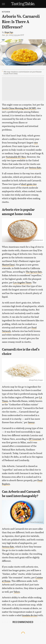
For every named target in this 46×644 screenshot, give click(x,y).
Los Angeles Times (22, 282)
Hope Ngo (9, 32)
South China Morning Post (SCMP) (19, 108)
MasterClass (8, 265)
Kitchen (6, 12)
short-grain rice (29, 184)
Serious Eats (35, 168)
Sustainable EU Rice (16, 157)
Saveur (31, 422)
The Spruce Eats (34, 272)
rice (36, 143)
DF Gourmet (35, 439)
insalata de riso (30, 615)
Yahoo (17, 592)
